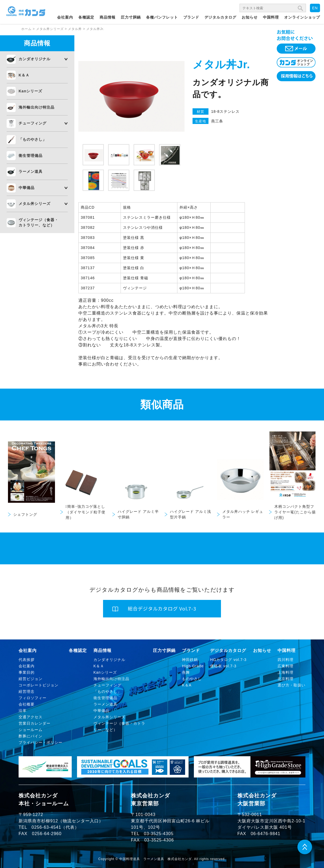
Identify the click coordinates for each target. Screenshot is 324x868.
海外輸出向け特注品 (37, 107)
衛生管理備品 (31, 156)
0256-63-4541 (46, 827)
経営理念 (27, 691)
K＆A (187, 685)
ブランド (191, 17)
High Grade (193, 666)
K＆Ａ (24, 75)
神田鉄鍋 (190, 660)
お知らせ (250, 17)
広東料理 (285, 666)
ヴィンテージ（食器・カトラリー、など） (39, 222)
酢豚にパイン (31, 736)
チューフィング (33, 123)
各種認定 (86, 17)
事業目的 (27, 672)
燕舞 (186, 672)
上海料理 (285, 672)
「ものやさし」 (33, 139)
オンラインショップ (302, 17)
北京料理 (285, 679)
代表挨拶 (27, 660)
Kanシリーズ (30, 91)
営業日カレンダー (35, 723)
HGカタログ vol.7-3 (228, 660)
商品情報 (108, 17)
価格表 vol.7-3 (223, 666)
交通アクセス (31, 717)
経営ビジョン (31, 679)
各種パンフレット (162, 17)
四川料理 (285, 660)
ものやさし (192, 679)
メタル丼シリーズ (35, 204)
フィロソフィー (33, 698)
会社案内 (65, 17)
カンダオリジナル (35, 59)
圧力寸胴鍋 (131, 17)
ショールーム (31, 730)
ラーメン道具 (31, 171)
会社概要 (27, 704)
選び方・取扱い (291, 685)
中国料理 (271, 17)
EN (315, 8)
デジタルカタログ (220, 17)
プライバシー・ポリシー (40, 742)
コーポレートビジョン (39, 685)
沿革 (23, 711)
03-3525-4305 (159, 834)
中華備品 (27, 188)
